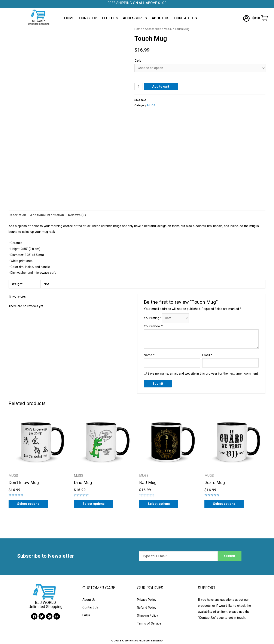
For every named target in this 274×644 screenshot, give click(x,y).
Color (139, 61)
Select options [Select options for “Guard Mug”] (224, 504)
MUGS (168, 29)
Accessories (135, 18)
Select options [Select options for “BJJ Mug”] (159, 504)
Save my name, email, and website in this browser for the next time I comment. (203, 374)
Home (69, 18)
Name (149, 355)
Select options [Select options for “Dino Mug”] (93, 504)
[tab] (17, 215)
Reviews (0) (77, 215)
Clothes (110, 18)
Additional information (47, 215)
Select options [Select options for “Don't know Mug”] (28, 504)
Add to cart (161, 87)
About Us (161, 18)
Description (17, 215)
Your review (153, 326)
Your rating (153, 318)
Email (207, 355)
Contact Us (186, 18)
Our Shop (88, 18)
